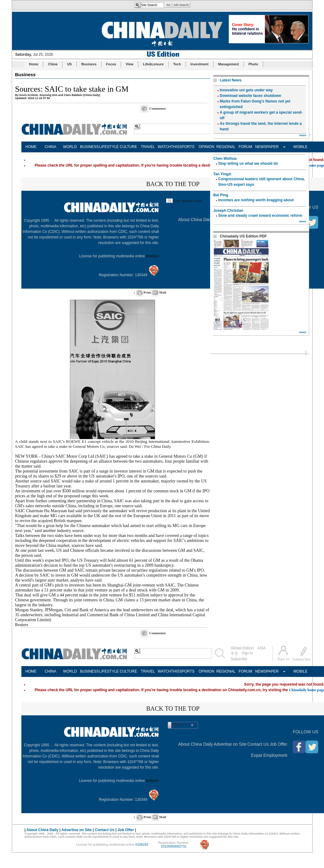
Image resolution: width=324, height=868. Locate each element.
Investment (200, 64)
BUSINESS (90, 147)
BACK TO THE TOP (173, 184)
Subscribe (239, 659)
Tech (177, 64)
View (130, 64)
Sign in (247, 653)
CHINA (50, 147)
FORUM (245, 147)
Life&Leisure (153, 64)
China (53, 64)
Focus (111, 64)
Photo (253, 64)
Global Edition (242, 648)
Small (198, 201)
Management (229, 64)
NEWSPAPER (265, 147)
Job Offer (278, 744)
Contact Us (258, 744)
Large (177, 201)
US (69, 64)
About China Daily (196, 220)
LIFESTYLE (109, 147)
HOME (31, 147)
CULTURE (128, 147)
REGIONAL (226, 147)
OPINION (207, 147)
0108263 (153, 256)
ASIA (261, 648)
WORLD (70, 147)
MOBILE (300, 147)
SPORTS (187, 147)
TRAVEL (148, 147)
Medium (187, 201)
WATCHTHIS (168, 147)
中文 (235, 653)
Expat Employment (269, 755)
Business (89, 64)
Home (34, 64)
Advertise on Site (230, 744)
